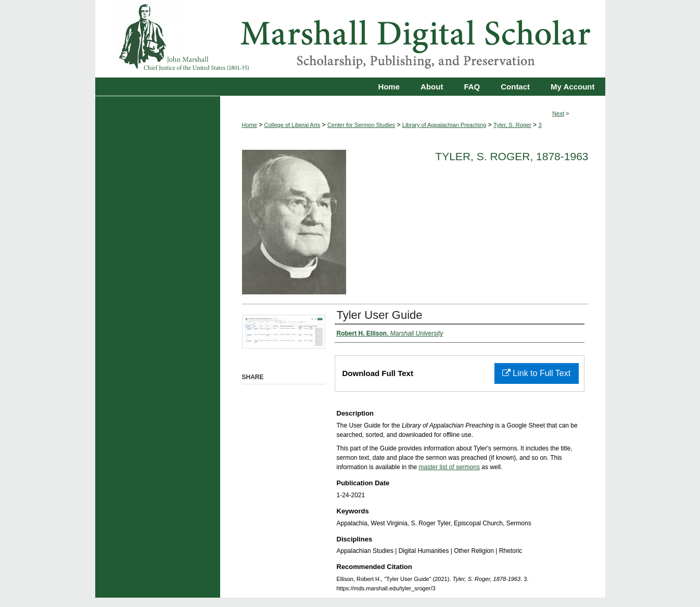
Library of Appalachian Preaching (444, 125)
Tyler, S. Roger (512, 125)
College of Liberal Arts (292, 125)
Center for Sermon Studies (361, 125)
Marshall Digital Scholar (350, 39)
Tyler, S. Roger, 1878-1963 (512, 156)
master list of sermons (449, 467)
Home (250, 125)
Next (558, 113)
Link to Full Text (536, 373)
